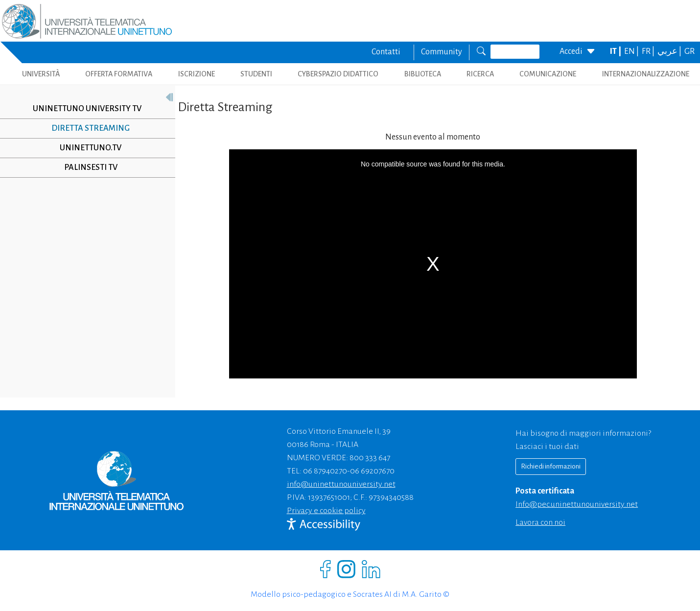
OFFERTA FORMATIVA (119, 74)
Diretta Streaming (91, 128)
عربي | (670, 51)
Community (442, 52)
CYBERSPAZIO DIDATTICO (338, 74)
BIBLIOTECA (423, 74)
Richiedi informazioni (551, 466)
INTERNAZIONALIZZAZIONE (646, 74)
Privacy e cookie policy (326, 511)
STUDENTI (256, 74)
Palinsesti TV (91, 167)
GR (689, 51)
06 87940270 (325, 471)
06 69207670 (372, 471)
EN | (632, 51)
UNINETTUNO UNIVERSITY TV (87, 109)
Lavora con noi (540, 522)
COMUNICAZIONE (548, 74)
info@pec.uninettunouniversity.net (577, 504)
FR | (649, 51)
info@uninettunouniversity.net (341, 484)
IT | (616, 51)
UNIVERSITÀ (41, 74)
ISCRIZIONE (197, 74)
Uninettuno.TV (91, 148)
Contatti (386, 52)
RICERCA (480, 74)
